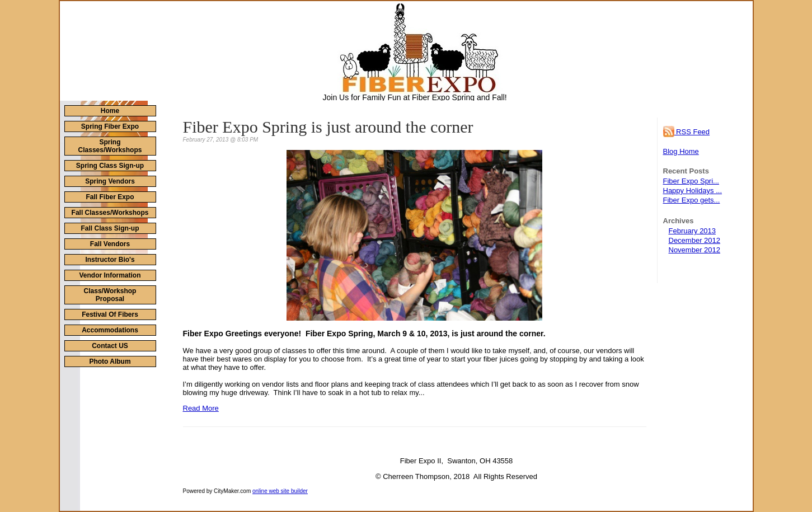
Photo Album (110, 361)
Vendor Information (110, 275)
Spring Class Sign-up (110, 166)
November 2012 (695, 250)
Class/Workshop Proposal (110, 295)
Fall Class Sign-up (110, 228)
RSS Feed (687, 132)
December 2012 (695, 240)
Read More (201, 408)
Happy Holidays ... (693, 191)
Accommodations (110, 330)
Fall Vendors (110, 244)
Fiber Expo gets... (692, 200)
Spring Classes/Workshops (110, 146)
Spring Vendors (110, 181)
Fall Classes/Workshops (110, 213)
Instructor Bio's (110, 260)
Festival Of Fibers (110, 314)
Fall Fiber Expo (110, 197)
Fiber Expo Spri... (691, 181)
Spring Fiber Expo (110, 126)
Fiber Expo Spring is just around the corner (328, 127)
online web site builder (280, 491)
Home (110, 111)
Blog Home (681, 151)
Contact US (110, 346)
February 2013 (693, 231)
